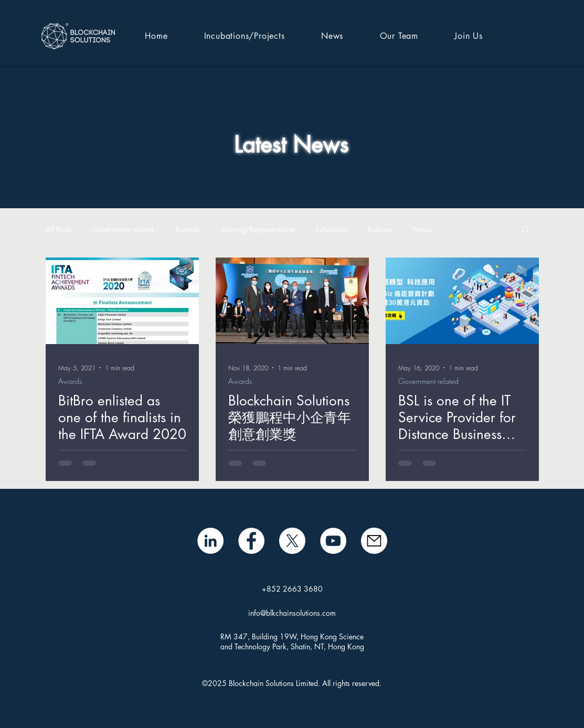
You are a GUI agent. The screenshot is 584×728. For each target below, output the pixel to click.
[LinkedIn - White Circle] (210, 541)
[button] (525, 231)
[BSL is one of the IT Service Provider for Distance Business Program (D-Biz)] (462, 301)
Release (380, 229)
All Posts (59, 229)
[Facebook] (251, 541)
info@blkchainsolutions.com (292, 613)
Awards (187, 229)
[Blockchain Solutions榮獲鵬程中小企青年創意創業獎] (292, 301)
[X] (292, 541)
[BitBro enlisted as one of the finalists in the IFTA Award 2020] (122, 301)
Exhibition (331, 229)
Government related (123, 229)
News (422, 229)
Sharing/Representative (258, 229)
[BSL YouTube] (333, 541)
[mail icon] (374, 541)
